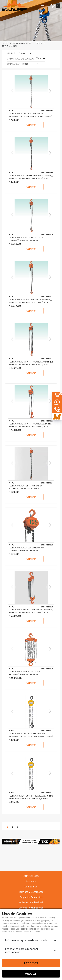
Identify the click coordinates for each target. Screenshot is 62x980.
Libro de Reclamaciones (31, 908)
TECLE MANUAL (10, 46)
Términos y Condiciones (31, 892)
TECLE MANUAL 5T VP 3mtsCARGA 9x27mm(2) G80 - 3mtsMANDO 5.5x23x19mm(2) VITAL (30, 425)
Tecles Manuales (22, 43)
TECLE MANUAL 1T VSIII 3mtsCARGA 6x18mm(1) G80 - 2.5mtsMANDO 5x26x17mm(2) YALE (31, 797)
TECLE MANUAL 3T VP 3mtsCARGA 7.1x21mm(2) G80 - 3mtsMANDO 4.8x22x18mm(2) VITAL (31, 363)
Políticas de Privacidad (31, 902)
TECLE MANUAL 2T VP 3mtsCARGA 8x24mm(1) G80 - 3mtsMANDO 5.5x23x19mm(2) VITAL (30, 301)
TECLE (39, 43)
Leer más (31, 963)
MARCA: (11, 53)
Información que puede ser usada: (27, 940)
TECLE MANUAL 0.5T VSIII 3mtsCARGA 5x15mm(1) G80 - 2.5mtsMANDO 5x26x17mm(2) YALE (31, 735)
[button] (6, 841)
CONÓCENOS (31, 876)
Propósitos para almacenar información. (22, 951)
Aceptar (31, 974)
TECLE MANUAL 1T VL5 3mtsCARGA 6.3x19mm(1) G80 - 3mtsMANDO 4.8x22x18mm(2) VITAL (25, 487)
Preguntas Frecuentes (31, 897)
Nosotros (31, 881)
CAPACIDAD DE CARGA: (20, 59)
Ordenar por (13, 64)
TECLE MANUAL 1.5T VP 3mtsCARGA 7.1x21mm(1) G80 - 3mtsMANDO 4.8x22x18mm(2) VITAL (26, 239)
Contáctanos (31, 887)
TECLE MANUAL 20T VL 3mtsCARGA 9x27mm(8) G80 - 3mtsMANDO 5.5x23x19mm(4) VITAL (26, 673)
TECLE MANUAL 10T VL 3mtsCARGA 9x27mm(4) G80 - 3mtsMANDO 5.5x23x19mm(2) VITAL (31, 611)
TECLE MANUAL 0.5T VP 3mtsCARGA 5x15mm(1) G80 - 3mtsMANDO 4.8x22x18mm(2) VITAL (31, 115)
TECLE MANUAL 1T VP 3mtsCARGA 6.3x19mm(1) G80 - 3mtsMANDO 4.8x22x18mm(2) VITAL (31, 177)
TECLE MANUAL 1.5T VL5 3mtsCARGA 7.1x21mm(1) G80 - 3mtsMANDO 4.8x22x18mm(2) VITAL (26, 549)
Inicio (5, 43)
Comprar (31, 125)
